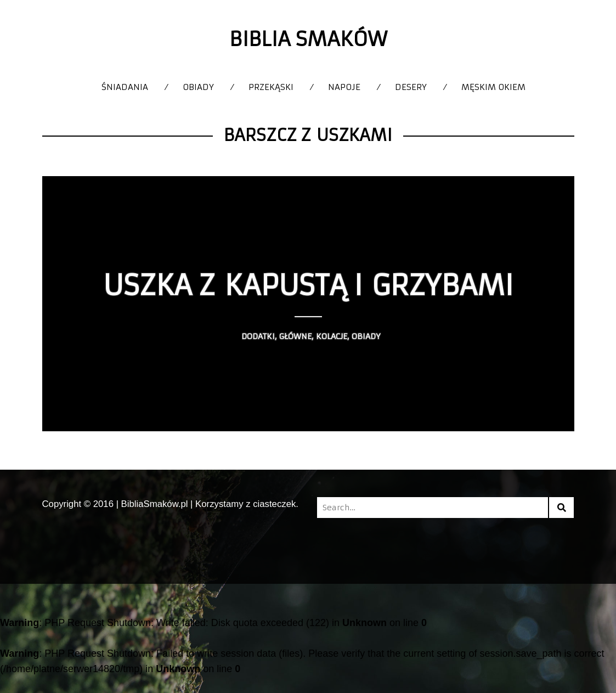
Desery (411, 87)
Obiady (198, 87)
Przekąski (271, 87)
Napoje (344, 87)
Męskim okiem (493, 87)
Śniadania (125, 87)
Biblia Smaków (308, 39)
